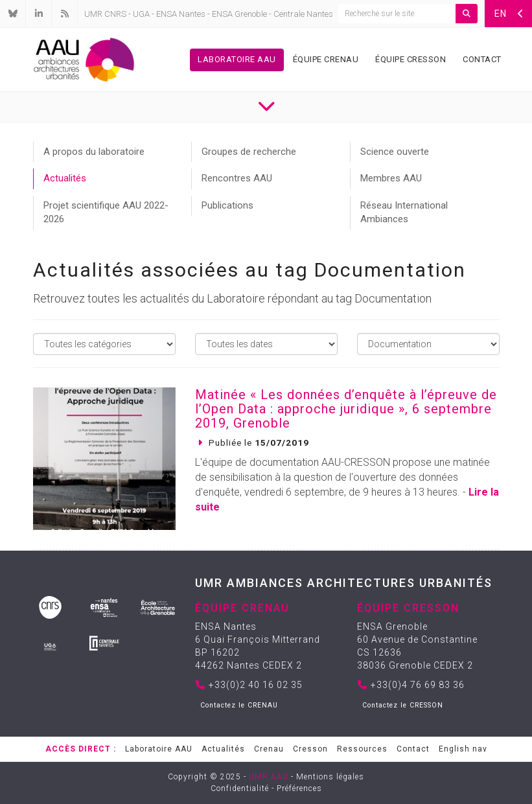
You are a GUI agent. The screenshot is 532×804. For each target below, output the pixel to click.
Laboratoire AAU (237, 59)
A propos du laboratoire (94, 152)
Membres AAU (391, 178)
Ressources (362, 749)
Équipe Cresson (411, 59)
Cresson (310, 749)
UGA (141, 14)
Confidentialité (240, 788)
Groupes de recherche (249, 152)
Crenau (269, 749)
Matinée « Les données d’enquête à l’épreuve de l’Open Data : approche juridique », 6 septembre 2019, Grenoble (346, 409)
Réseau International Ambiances (404, 212)
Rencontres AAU (237, 178)
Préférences (299, 788)
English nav (463, 749)
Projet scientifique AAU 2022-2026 (106, 212)
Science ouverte (395, 152)
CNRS (115, 14)
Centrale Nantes (303, 14)
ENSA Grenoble (239, 14)
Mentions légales (330, 777)
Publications (227, 205)
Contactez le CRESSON (403, 705)
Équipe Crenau (326, 59)
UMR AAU (269, 777)
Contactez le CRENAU (239, 705)
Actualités (65, 178)
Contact (482, 59)
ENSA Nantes (181, 14)
